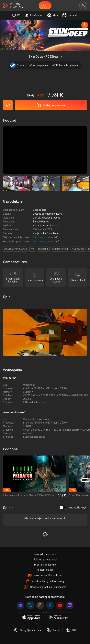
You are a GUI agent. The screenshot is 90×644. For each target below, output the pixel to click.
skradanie (43, 249)
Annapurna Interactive (45, 225)
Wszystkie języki (73, 507)
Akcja (36, 233)
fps (32, 249)
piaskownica (78, 249)
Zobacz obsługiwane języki (48, 214)
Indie (43, 233)
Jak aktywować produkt (46, 218)
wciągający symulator (15, 249)
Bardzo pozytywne (43, 237)
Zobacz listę (40, 210)
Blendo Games (41, 221)
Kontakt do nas (45, 570)
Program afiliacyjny (45, 565)
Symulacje (53, 233)
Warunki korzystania (45, 554)
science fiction (60, 249)
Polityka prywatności (45, 559)
